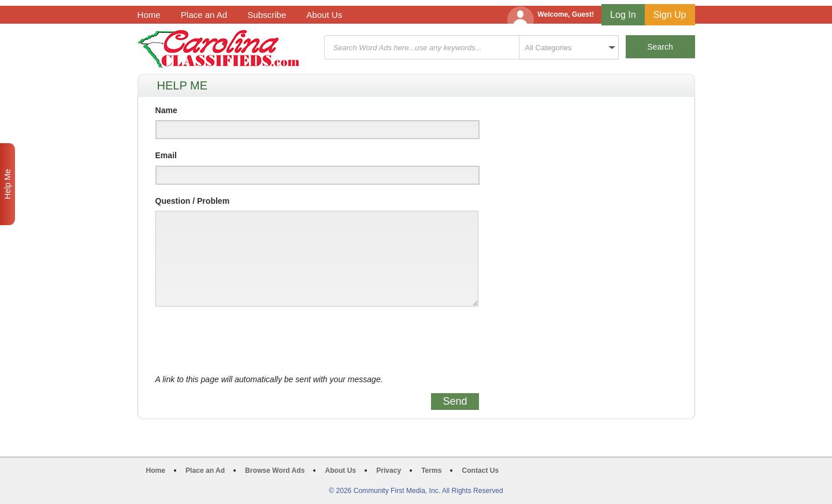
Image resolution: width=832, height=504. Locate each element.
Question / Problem (193, 201)
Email (166, 155)
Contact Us (480, 471)
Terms (431, 471)
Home (149, 15)
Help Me (8, 184)
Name (166, 110)
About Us (324, 15)
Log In (623, 15)
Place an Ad (204, 15)
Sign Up (670, 15)
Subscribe (267, 15)
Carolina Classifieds (219, 49)
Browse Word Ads (275, 471)
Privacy (389, 471)
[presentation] (243, 341)
